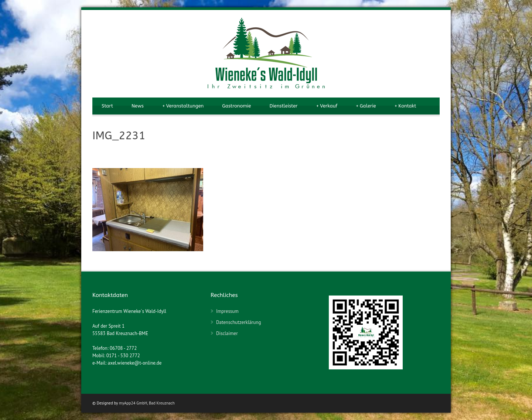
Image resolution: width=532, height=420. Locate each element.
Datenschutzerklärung (238, 322)
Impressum (227, 311)
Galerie (366, 106)
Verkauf (327, 106)
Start (107, 106)
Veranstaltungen (183, 106)
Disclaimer (227, 333)
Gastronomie (236, 106)
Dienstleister (283, 106)
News (138, 106)
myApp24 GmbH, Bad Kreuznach (147, 403)
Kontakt (405, 106)
